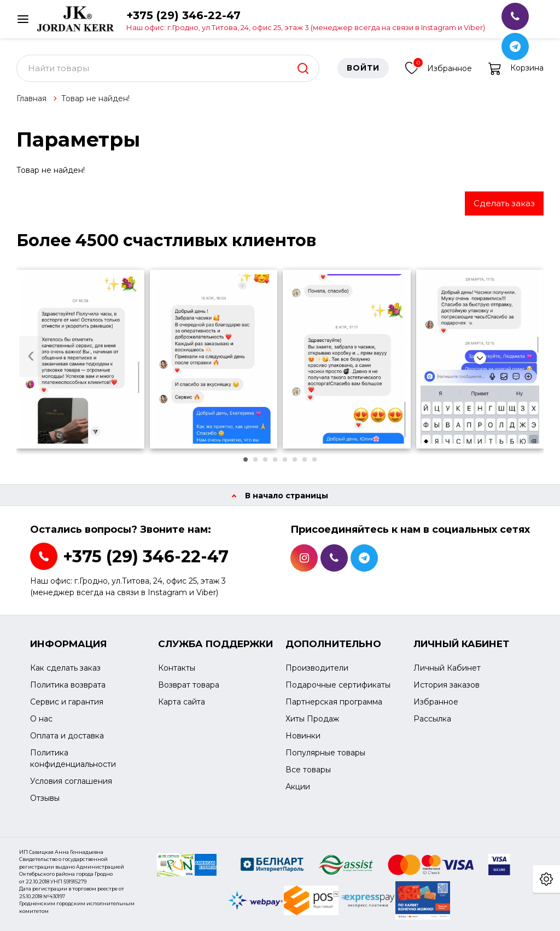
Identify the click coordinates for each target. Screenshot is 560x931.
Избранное (439, 67)
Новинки (303, 736)
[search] (303, 68)
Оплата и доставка (67, 736)
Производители (317, 668)
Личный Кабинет (447, 668)
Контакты (177, 668)
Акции (298, 787)
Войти (363, 68)
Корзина (516, 68)
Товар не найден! (95, 98)
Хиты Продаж (312, 719)
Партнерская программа (334, 702)
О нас (41, 719)
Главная (31, 98)
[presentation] (31, 356)
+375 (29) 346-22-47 (306, 20)
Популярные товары (325, 753)
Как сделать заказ (65, 668)
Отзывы (45, 798)
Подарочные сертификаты (338, 685)
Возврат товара (189, 685)
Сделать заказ (504, 203)
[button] (246, 459)
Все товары (308, 770)
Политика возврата (68, 685)
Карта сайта (182, 702)
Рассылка (432, 719)
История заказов (447, 685)
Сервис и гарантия (67, 702)
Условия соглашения (71, 781)
